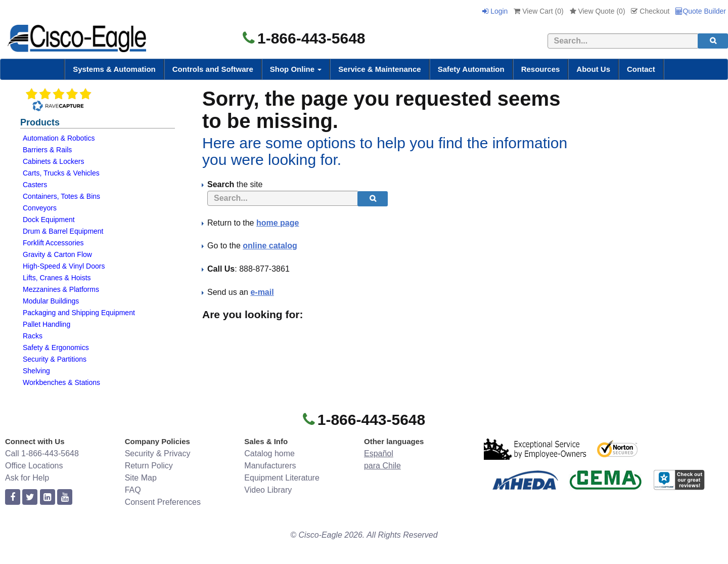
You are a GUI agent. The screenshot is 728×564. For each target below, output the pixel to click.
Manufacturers (270, 466)
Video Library (268, 490)
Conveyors (40, 208)
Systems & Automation (114, 69)
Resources (541, 69)
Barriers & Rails (47, 150)
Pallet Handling (47, 324)
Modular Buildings (51, 301)
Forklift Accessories (53, 243)
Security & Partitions (55, 359)
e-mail (262, 292)
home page (278, 223)
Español (379, 453)
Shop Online (296, 69)
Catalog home (269, 453)
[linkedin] (48, 497)
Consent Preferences (163, 502)
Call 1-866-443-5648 (42, 453)
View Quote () (598, 11)
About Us (593, 69)
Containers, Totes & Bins (61, 196)
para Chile (382, 466)
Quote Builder (701, 11)
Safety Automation (471, 69)
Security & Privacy (158, 453)
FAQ (133, 490)
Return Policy (149, 466)
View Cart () (538, 11)
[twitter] (30, 497)
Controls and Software (213, 69)
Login (495, 11)
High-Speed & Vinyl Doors (64, 266)
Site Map (141, 478)
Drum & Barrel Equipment (63, 231)
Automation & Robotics (59, 138)
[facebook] (13, 497)
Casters (35, 185)
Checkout (650, 11)
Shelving (36, 371)
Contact (641, 69)
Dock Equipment (49, 220)
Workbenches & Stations (61, 382)
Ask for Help (27, 478)
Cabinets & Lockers (53, 161)
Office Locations (34, 466)
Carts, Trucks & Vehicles (61, 173)
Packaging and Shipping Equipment (79, 313)
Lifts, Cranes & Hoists (57, 278)
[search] (713, 41)
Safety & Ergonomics (56, 348)
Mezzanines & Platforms (61, 289)
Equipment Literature (282, 478)
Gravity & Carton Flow (57, 254)
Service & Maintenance (379, 69)
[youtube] (65, 497)
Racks (33, 336)
